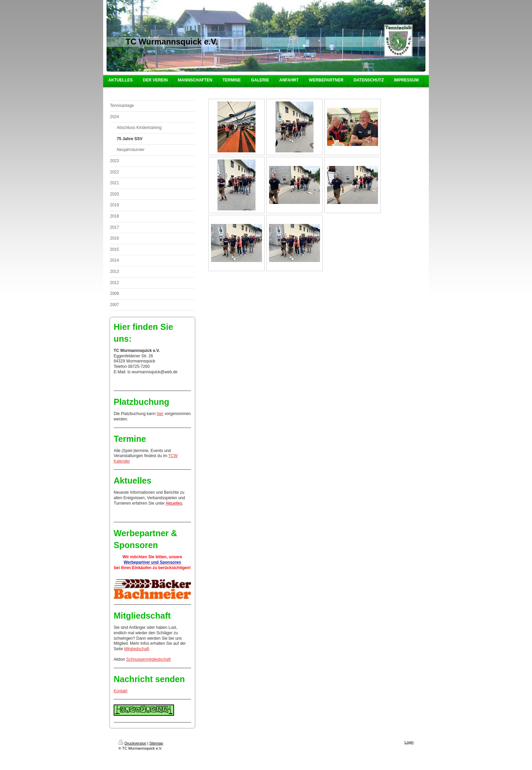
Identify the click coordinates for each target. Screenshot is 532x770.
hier (160, 414)
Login (409, 742)
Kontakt (121, 691)
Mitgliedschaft (137, 649)
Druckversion (132, 743)
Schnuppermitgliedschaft (148, 659)
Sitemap (156, 743)
